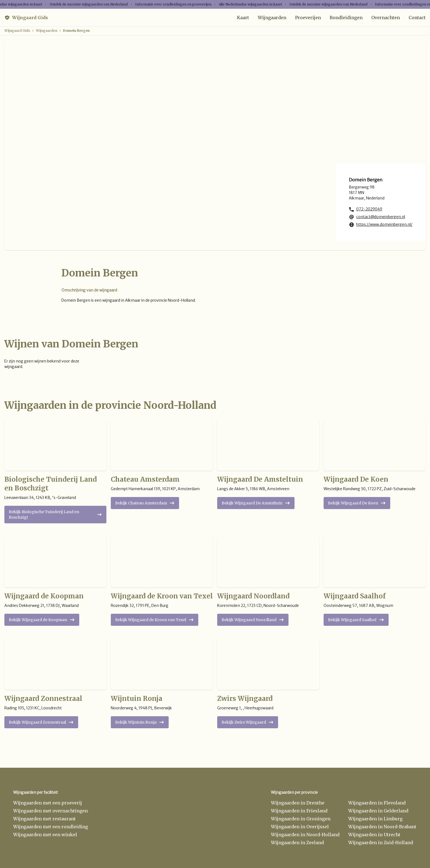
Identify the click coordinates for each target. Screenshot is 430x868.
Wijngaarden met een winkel (45, 835)
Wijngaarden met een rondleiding (51, 827)
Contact (417, 18)
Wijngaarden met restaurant (44, 819)
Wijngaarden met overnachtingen (50, 811)
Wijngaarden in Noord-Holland (305, 835)
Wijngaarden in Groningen (301, 819)
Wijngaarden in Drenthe (298, 803)
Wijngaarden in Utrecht (374, 835)
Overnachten (386, 18)
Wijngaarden (272, 18)
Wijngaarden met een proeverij (48, 803)
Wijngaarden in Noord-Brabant (382, 827)
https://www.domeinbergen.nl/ (384, 224)
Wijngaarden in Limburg (375, 819)
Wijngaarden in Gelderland (378, 811)
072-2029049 (369, 209)
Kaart (243, 18)
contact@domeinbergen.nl (381, 217)
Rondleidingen (346, 18)
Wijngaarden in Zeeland (297, 843)
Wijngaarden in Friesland (299, 811)
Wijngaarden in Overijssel (300, 827)
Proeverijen (308, 18)
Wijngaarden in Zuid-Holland (381, 843)
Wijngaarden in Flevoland (377, 803)
